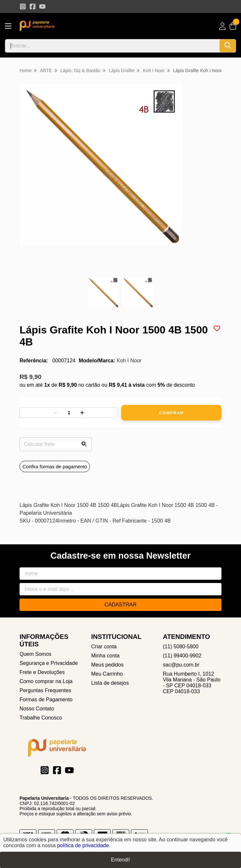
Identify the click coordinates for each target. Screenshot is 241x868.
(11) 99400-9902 (182, 656)
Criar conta (104, 647)
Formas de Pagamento (46, 700)
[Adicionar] (82, 413)
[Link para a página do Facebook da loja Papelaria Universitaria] (33, 6)
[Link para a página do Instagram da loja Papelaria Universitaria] (23, 6)
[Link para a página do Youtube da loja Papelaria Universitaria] (42, 6)
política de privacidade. (84, 845)
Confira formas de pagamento (55, 466)
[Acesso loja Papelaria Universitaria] (222, 26)
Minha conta (105, 656)
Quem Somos (35, 654)
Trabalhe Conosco (41, 718)
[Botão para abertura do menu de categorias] (8, 26)
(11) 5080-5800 (181, 647)
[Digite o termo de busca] (112, 46)
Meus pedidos (107, 665)
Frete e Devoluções (42, 672)
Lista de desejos (110, 683)
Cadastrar (121, 605)
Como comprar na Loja (46, 681)
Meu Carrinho (107, 674)
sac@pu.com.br (181, 665)
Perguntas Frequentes (45, 690)
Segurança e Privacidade (49, 663)
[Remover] (55, 413)
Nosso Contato (37, 709)
